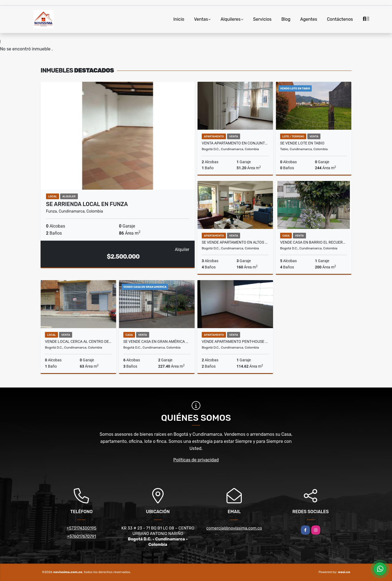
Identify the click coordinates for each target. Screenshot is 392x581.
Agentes (309, 19)
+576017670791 (82, 536)
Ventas (201, 19)
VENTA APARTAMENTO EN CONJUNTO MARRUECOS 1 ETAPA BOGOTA (235, 143)
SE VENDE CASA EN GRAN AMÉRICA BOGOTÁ (157, 341)
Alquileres (231, 19)
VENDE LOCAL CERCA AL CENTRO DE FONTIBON (78, 341)
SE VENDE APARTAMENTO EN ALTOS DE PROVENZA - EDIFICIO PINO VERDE (235, 242)
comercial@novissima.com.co (234, 528)
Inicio (179, 19)
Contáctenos (340, 19)
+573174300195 (81, 528)
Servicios (262, 19)
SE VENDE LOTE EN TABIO (302, 143)
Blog (286, 19)
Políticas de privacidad (196, 460)
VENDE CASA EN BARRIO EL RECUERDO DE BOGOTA (314, 242)
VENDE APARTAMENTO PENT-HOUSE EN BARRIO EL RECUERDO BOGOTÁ (235, 341)
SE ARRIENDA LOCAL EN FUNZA (87, 204)
